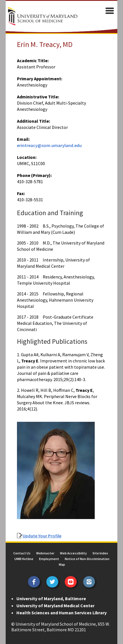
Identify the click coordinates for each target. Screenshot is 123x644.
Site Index (100, 553)
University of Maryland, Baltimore (51, 598)
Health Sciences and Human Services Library (61, 613)
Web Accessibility (73, 553)
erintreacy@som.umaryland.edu (49, 145)
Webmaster (45, 553)
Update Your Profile (42, 536)
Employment (49, 559)
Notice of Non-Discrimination (87, 559)
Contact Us (22, 553)
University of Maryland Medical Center (55, 606)
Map (62, 564)
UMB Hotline (24, 559)
